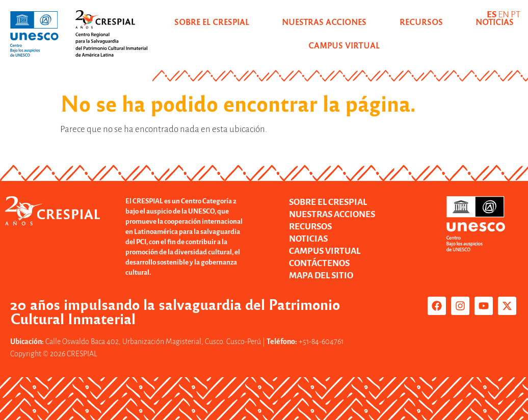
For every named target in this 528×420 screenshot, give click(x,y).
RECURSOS (421, 22)
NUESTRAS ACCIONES (324, 22)
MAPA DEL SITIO (321, 275)
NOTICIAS (308, 239)
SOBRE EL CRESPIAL (212, 22)
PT (516, 15)
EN (504, 15)
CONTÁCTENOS (319, 263)
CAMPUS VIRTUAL (325, 251)
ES (492, 15)
